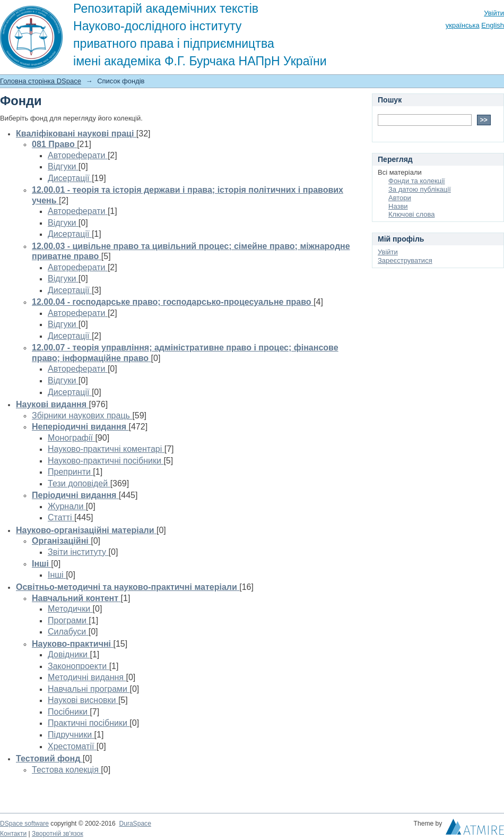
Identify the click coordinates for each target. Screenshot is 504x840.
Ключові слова (411, 214)
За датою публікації (420, 189)
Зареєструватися (405, 260)
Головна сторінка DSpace (41, 81)
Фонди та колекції (417, 181)
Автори (400, 198)
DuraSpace (135, 824)
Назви (398, 206)
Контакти (13, 834)
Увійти (494, 13)
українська (463, 25)
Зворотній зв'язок (58, 834)
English (493, 25)
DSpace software (24, 824)
